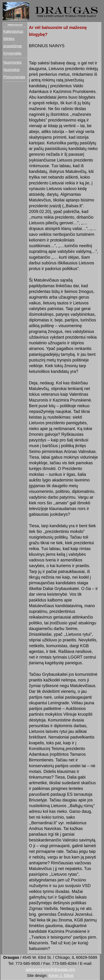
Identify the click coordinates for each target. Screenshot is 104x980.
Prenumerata (14, 77)
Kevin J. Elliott (61, 976)
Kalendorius (13, 31)
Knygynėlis (12, 53)
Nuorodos (12, 70)
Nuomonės (12, 62)
